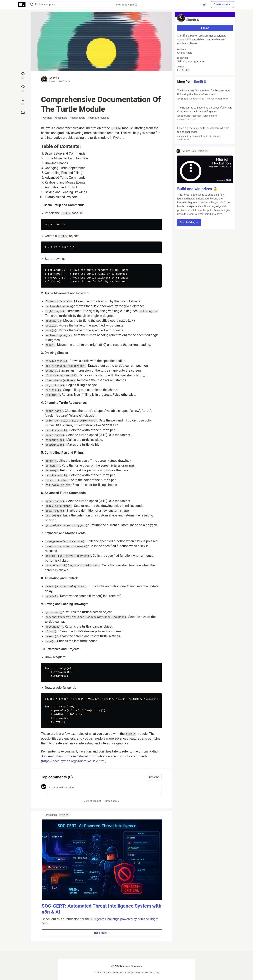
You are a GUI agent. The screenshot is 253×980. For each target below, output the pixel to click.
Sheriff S (54, 78)
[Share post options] (23, 124)
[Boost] (23, 112)
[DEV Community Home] (22, 5)
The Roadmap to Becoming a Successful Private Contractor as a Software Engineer (205, 114)
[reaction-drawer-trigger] (23, 76)
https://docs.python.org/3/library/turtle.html (74, 761)
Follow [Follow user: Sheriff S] (205, 28)
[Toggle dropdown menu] (167, 815)
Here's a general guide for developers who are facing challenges (205, 134)
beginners (61, 118)
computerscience (99, 118)
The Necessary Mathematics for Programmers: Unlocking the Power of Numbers (205, 95)
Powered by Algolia (126, 5)
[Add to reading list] (23, 101)
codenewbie (77, 118)
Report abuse (112, 801)
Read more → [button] (102, 933)
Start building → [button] (189, 222)
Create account (223, 4)
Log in (204, 4)
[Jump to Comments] (23, 88)
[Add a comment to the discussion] (105, 790)
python (47, 118)
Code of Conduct (93, 801)
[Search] (32, 5)
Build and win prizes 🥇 (197, 189)
